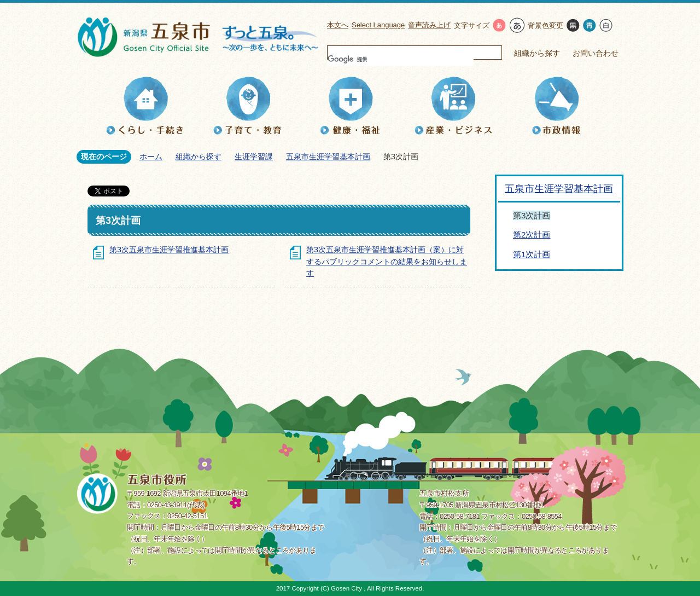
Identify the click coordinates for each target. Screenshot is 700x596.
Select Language (378, 25)
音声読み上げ (429, 25)
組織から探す (537, 53)
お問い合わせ (596, 53)
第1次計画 (532, 254)
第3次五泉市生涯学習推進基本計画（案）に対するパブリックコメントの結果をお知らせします (387, 261)
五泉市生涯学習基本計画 (328, 157)
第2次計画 (532, 235)
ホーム (151, 157)
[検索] (401, 59)
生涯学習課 (254, 157)
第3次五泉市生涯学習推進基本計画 (169, 250)
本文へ (338, 25)
